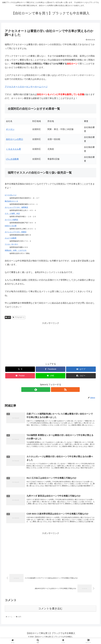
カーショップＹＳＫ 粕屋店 (16, 232)
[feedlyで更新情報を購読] (48, 390)
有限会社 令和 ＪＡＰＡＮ (16, 250)
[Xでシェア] (20, 369)
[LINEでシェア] (51, 376)
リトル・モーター (11, 244)
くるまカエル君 (13, 149)
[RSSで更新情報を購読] (53, 390)
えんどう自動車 (11, 238)
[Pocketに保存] (20, 376)
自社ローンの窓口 (15, 139)
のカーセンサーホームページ (26, 87)
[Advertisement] (50, 342)
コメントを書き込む (50, 612)
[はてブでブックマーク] (81, 369)
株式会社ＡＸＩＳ (11, 201)
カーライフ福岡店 (11, 220)
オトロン (10, 129)
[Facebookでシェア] (51, 369)
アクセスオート (19, 317)
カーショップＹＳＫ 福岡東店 (16, 207)
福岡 (8, 317)
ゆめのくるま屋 (11, 226)
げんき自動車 (12, 159)
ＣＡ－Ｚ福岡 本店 (12, 213)
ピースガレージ (11, 195)
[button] (81, 376)
